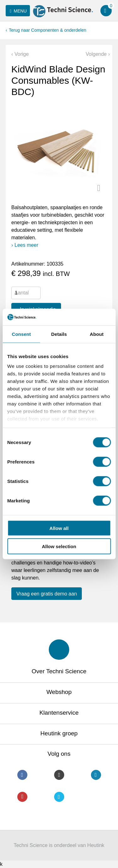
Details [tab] (59, 334)
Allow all (59, 528)
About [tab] (97, 334)
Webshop (59, 692)
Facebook (22, 775)
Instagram (59, 775)
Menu (17, 11)
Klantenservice (59, 713)
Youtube (22, 797)
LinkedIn (96, 775)
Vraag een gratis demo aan (47, 594)
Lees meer (26, 245)
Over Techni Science (59, 671)
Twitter (59, 797)
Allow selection (59, 546)
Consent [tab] (21, 334)
